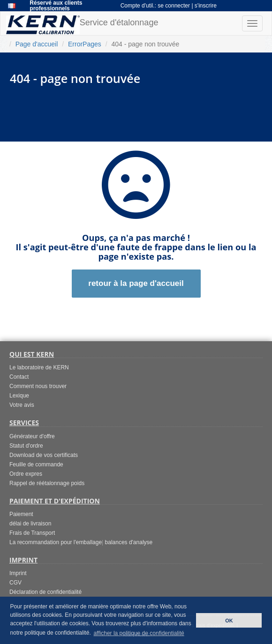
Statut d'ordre (26, 446)
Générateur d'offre (32, 436)
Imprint (18, 573)
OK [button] (229, 621)
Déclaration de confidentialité (45, 592)
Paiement (21, 514)
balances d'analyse (129, 542)
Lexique (19, 396)
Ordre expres (26, 474)
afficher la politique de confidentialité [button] (139, 633)
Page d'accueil (37, 44)
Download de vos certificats (44, 455)
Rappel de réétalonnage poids (47, 483)
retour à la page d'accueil (136, 283)
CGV (15, 583)
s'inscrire (206, 6)
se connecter (174, 6)
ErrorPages (85, 44)
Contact (19, 377)
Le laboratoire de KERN (39, 367)
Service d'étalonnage (82, 25)
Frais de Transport (32, 533)
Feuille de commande (36, 464)
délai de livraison (30, 524)
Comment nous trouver (38, 386)
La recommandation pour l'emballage (56, 542)
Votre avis (22, 405)
